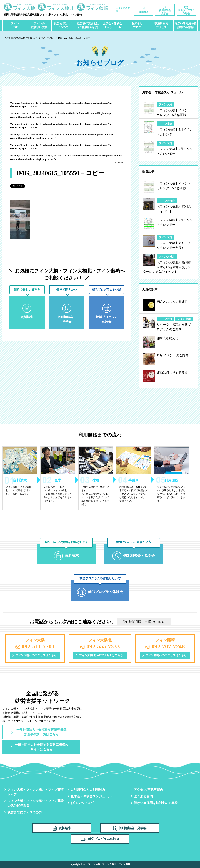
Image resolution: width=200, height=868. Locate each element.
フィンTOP (15, 25)
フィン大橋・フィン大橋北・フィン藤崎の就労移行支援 (36, 803)
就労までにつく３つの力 (25, 812)
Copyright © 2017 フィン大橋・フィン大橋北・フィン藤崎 (100, 864)
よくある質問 (143, 796)
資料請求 (62, 828)
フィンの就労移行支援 (39, 25)
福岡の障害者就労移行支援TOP (21, 38)
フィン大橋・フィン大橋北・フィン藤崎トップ (36, 792)
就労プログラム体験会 (100, 839)
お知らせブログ (137, 25)
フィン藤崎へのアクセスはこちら (166, 655)
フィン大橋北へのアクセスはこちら (101, 655)
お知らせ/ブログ (82, 803)
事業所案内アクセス (161, 25)
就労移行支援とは (88, 25)
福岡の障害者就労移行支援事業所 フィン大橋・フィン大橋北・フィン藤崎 (43, 15)
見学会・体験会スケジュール (112, 25)
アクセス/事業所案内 (148, 790)
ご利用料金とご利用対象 (88, 790)
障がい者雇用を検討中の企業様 (186, 25)
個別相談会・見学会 (130, 828)
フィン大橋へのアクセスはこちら (36, 655)
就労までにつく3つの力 (63, 25)
